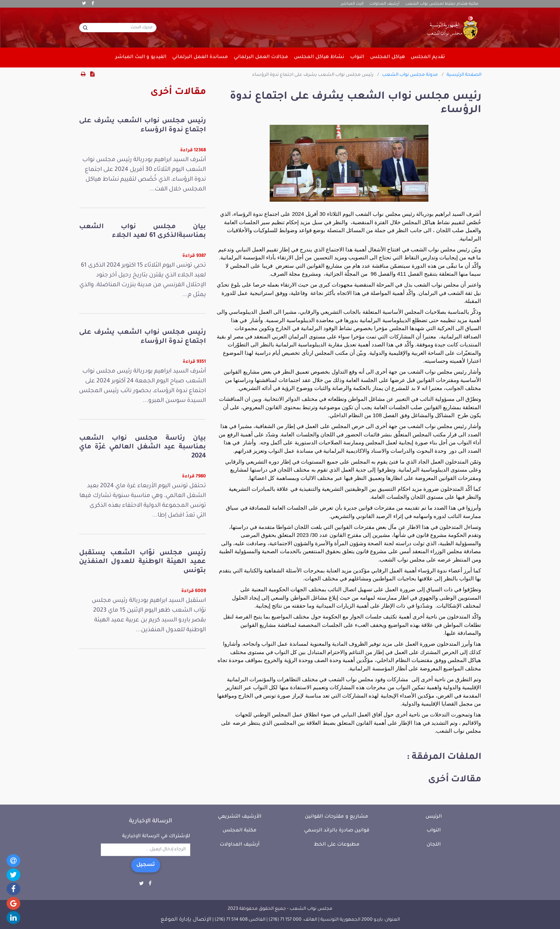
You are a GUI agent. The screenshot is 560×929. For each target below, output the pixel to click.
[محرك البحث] (118, 28)
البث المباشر (352, 4)
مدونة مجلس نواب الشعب (410, 75)
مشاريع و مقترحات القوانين (337, 817)
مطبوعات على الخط (337, 845)
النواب (434, 831)
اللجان (434, 845)
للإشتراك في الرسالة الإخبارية (156, 836)
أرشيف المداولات (384, 4)
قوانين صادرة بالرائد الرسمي (337, 831)
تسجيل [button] (146, 865)
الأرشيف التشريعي (240, 817)
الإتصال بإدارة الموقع (186, 920)
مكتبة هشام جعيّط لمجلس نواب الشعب (442, 4)
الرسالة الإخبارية (151, 821)
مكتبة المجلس (240, 831)
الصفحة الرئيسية (464, 75)
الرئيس (434, 817)
